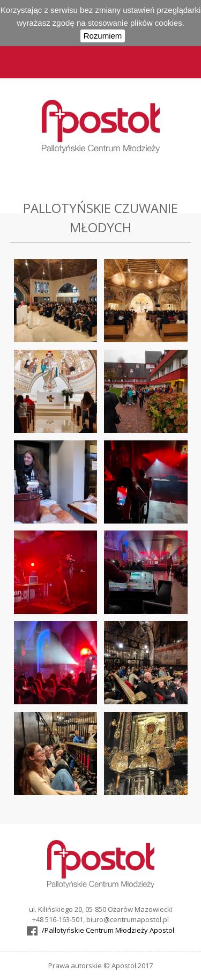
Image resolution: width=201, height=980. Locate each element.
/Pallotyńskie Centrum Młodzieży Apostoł (108, 930)
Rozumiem (103, 36)
